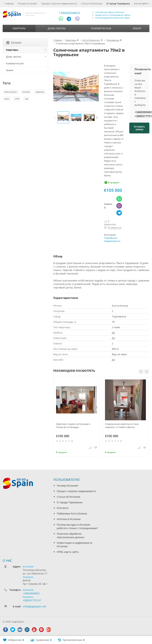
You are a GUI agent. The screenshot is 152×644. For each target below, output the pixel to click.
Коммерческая (101, 28)
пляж (17, 99)
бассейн (26, 92)
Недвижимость (112, 241)
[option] (63, 117)
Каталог (14, 43)
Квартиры (19, 28)
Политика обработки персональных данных (70, 535)
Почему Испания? (27, 3)
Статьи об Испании (92, 3)
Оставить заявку (139, 128)
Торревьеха (110, 238)
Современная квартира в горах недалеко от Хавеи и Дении (122, 425)
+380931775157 (32, 600)
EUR (147, 3)
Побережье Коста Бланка (72, 513)
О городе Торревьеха (118, 3)
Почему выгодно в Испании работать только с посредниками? (77, 526)
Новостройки (10, 92)
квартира (40, 92)
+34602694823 (69, 13)
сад (26, 99)
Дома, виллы (57, 28)
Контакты (139, 3)
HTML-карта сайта (68, 552)
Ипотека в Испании (69, 519)
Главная (9, 3)
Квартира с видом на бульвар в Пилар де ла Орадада (73, 425)
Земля (137, 28)
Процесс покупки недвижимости (59, 3)
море (7, 99)
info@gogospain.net (34, 606)
